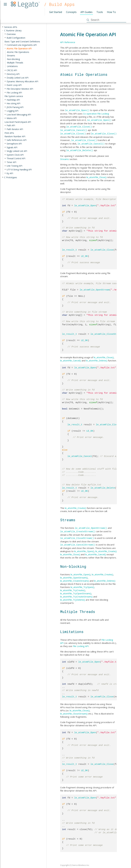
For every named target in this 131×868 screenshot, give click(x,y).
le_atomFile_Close (102, 248)
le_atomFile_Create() (76, 506)
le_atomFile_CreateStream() (78, 529)
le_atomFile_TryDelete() (73, 596)
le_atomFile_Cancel (80, 454)
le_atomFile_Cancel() (74, 129)
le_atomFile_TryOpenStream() (76, 590)
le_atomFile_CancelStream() (78, 541)
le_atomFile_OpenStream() (91, 525)
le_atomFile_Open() (77, 110)
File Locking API (81, 642)
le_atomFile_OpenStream (95, 287)
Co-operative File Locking (96, 113)
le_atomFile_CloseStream (106, 332)
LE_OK (84, 254)
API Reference (68, 42)
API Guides (86, 12)
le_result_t (70, 248)
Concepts (71, 12)
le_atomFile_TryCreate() (73, 587)
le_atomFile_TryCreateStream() (76, 593)
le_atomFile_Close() (79, 126)
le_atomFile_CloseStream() (77, 535)
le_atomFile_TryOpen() (82, 583)
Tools (100, 12)
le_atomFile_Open (85, 203)
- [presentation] (3, 31)
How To (111, 12)
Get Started (56, 12)
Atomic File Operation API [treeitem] (19, 48)
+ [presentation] (3, 27)
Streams (65, 157)
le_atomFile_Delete (103, 486)
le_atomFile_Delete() (80, 148)
